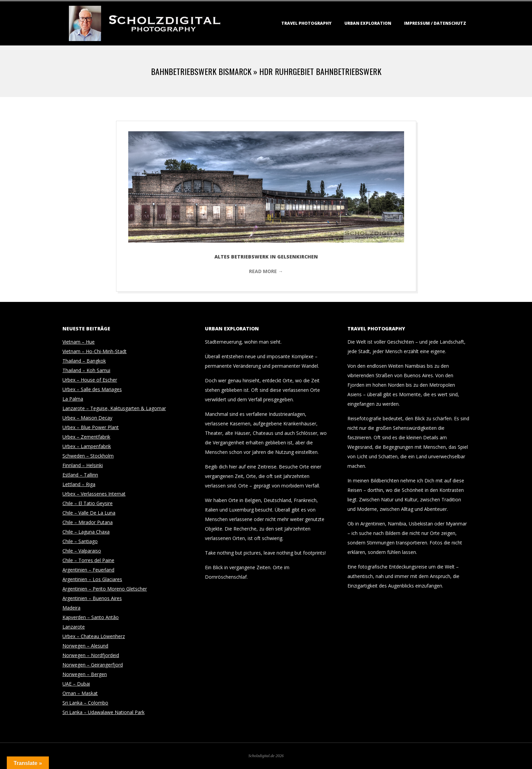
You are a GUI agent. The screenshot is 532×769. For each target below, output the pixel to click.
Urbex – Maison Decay (87, 418)
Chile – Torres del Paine (88, 560)
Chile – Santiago (80, 541)
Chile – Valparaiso (82, 551)
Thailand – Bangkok (84, 361)
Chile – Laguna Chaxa (86, 532)
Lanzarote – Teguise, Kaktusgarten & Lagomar (114, 408)
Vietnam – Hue (79, 342)
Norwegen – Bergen (85, 674)
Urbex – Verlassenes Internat (94, 494)
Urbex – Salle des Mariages (92, 389)
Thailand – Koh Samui (86, 370)
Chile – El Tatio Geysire (88, 503)
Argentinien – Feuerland (88, 570)
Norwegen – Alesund (85, 646)
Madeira (71, 608)
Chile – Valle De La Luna (89, 513)
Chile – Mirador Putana (88, 522)
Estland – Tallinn (80, 475)
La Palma (73, 399)
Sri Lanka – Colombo (85, 703)
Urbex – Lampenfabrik (87, 446)
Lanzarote (74, 627)
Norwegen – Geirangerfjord (93, 665)
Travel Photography (306, 23)
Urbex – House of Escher (90, 380)
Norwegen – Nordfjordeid (91, 655)
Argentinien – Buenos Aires (92, 598)
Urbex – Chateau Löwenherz (94, 636)
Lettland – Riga (79, 484)
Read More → (266, 271)
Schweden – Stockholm (88, 456)
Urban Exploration (368, 23)
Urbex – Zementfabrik (86, 437)
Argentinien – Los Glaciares (92, 579)
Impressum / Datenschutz (435, 23)
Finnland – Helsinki (83, 465)
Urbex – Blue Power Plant (91, 427)
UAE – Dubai (76, 684)
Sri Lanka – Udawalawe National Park (103, 712)
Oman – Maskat (80, 693)
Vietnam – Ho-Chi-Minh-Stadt (94, 351)
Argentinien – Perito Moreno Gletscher (105, 589)
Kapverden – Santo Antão (91, 617)
